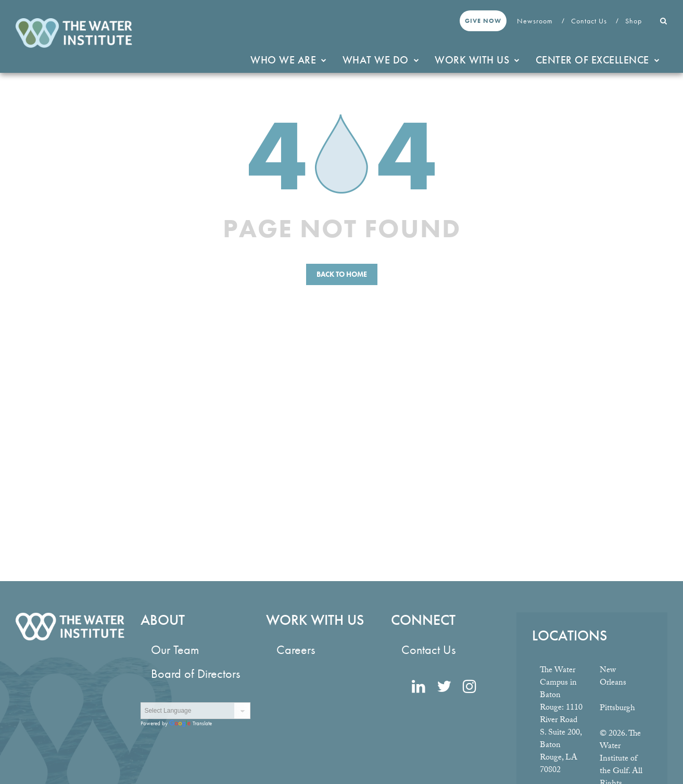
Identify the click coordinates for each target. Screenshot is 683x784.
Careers (296, 650)
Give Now (483, 21)
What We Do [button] (381, 60)
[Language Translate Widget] (195, 711)
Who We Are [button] (289, 60)
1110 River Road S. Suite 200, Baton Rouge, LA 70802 (561, 740)
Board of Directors (195, 673)
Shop (635, 21)
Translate (191, 723)
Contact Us (590, 21)
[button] (664, 21)
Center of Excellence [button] (598, 60)
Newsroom (536, 21)
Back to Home (342, 274)
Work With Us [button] (477, 60)
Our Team (175, 650)
